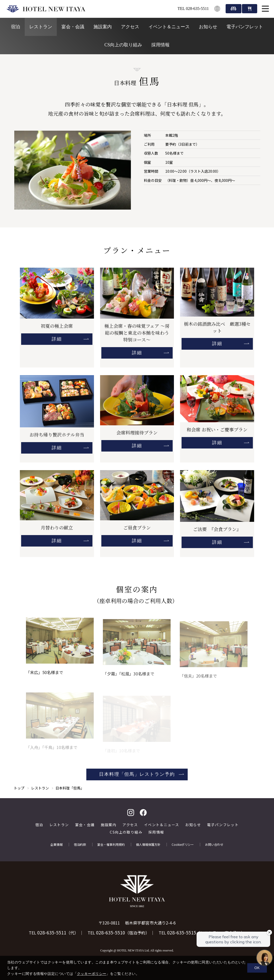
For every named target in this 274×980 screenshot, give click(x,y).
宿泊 (16, 27)
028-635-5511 (52, 932)
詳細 (57, 339)
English (217, 9)
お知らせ (208, 27)
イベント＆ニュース (169, 27)
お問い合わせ (214, 845)
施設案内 (103, 27)
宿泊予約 (234, 9)
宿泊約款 (80, 845)
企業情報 (57, 845)
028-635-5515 (182, 932)
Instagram (131, 813)
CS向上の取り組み (123, 45)
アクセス (130, 27)
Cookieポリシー (183, 845)
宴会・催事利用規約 (111, 845)
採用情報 (160, 45)
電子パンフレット (245, 27)
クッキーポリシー (92, 974)
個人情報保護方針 (148, 845)
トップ (19, 788)
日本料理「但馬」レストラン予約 (137, 774)
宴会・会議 (73, 27)
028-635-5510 (111, 932)
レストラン (41, 27)
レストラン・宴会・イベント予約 (250, 9)
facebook (143, 813)
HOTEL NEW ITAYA (46, 9)
